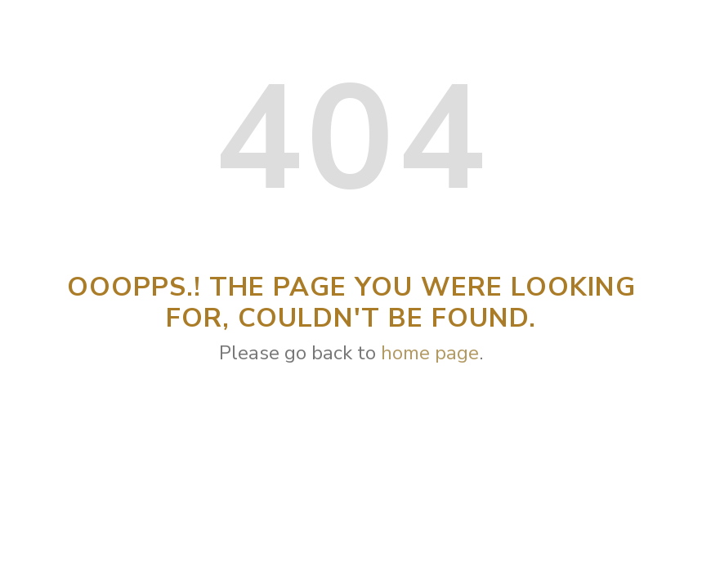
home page (430, 353)
